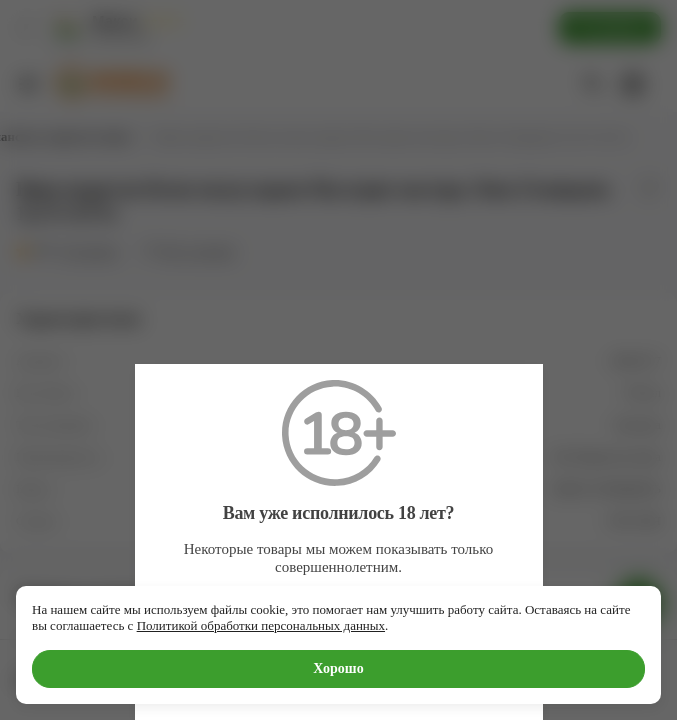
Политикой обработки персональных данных (261, 625)
